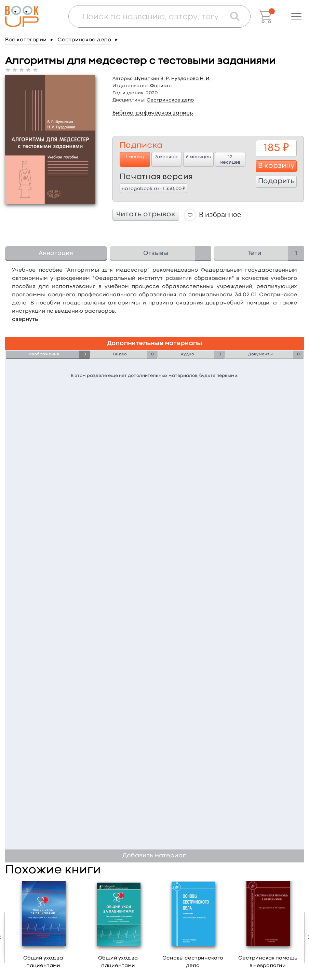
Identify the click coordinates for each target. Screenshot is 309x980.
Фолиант (161, 86)
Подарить (276, 181)
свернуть (25, 319)
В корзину (276, 166)
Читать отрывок (146, 215)
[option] (43, 927)
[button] (296, 16)
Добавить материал (154, 856)
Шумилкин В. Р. (152, 79)
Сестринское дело (84, 40)
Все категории (26, 40)
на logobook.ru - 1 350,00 (153, 188)
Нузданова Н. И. (191, 79)
